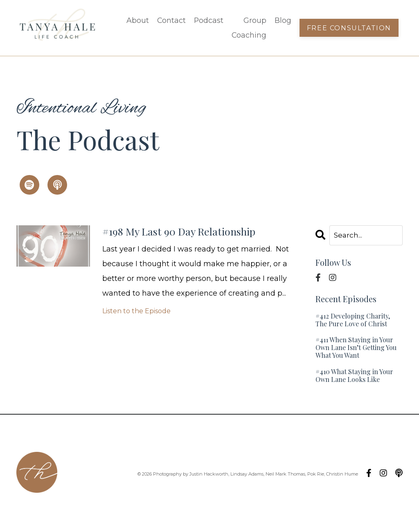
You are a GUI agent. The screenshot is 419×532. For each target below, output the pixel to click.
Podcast (207, 20)
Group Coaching (248, 28)
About (136, 20)
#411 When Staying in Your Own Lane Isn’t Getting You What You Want (356, 348)
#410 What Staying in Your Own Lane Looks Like (354, 376)
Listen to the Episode (136, 313)
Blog (282, 20)
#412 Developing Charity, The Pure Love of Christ (353, 320)
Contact (170, 20)
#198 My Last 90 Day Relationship (194, 233)
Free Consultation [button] (349, 28)
